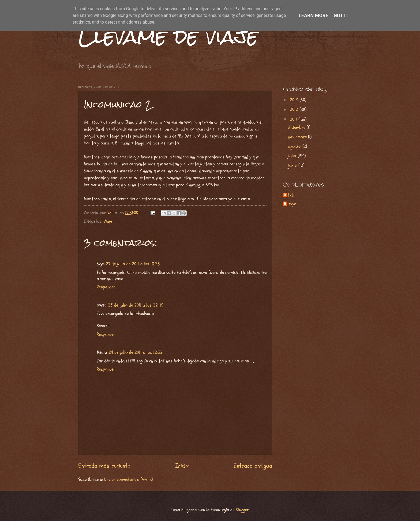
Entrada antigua (253, 466)
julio (293, 156)
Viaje (108, 221)
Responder (106, 287)
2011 (294, 120)
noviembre (298, 137)
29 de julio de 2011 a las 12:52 (136, 352)
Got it (341, 15)
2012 (295, 110)
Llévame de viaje (168, 36)
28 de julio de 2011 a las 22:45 (136, 305)
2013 (295, 100)
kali (291, 195)
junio (293, 166)
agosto (295, 147)
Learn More (314, 15)
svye (292, 204)
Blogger (242, 510)
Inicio (182, 466)
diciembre (297, 128)
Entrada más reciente (104, 466)
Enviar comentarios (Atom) (128, 479)
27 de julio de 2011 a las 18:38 (133, 264)
